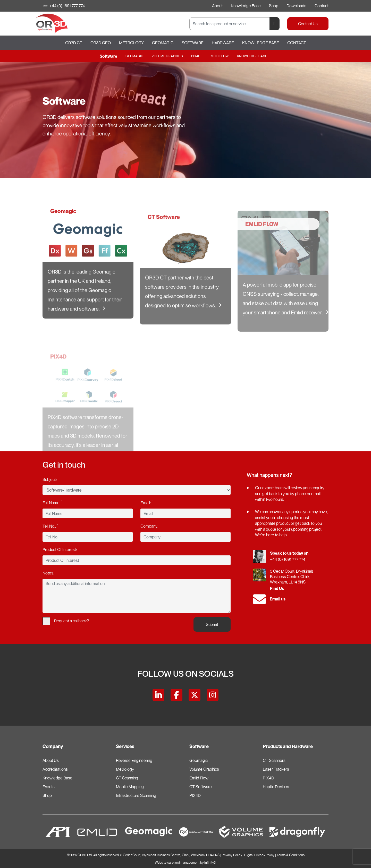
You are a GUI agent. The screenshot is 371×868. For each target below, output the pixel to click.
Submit (212, 624)
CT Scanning (127, 778)
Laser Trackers (276, 769)
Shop (274, 6)
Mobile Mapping (130, 787)
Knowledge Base (246, 6)
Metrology (131, 43)
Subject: (50, 479)
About (217, 6)
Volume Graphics (167, 56)
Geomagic (163, 43)
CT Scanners (274, 760)
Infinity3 (210, 862)
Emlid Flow (219, 56)
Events (49, 787)
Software (193, 43)
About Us (51, 760)
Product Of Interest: (60, 549)
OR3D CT (74, 43)
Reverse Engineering (134, 760)
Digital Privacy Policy (259, 855)
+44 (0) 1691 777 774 (64, 6)
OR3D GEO (101, 43)
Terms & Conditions (291, 855)
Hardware (223, 43)
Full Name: (52, 502)
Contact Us (308, 24)
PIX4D (196, 56)
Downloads (296, 6)
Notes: (48, 573)
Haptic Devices (276, 787)
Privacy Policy (232, 855)
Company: (149, 526)
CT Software (201, 787)
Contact (322, 6)
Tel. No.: (50, 526)
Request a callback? (66, 621)
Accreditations (55, 769)
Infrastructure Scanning (136, 795)
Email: (146, 502)
